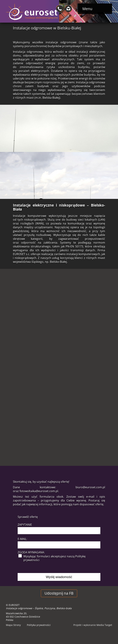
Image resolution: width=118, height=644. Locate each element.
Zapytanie (25, 525)
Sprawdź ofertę (28, 517)
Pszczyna (50, 608)
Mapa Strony (13, 625)
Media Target (104, 625)
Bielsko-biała (64, 608)
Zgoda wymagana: (31, 553)
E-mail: (22, 539)
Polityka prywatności (39, 625)
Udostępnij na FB (59, 593)
